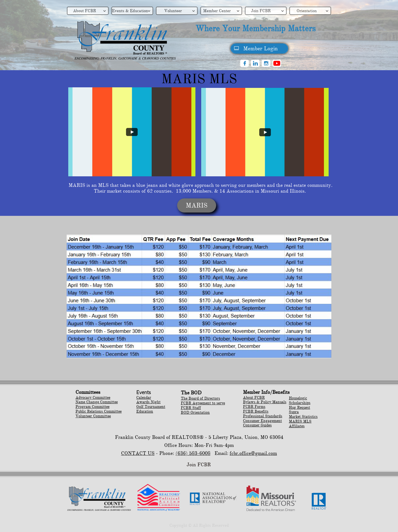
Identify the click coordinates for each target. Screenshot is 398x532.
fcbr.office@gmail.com (253, 453)
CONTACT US (138, 453)
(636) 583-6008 (193, 453)
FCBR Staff (191, 408)
